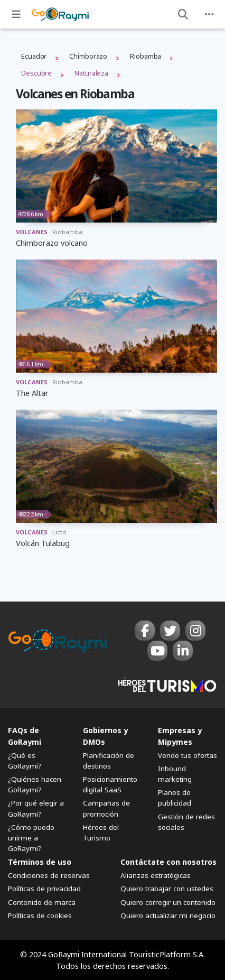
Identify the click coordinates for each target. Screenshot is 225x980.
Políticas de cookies (40, 916)
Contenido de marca (42, 902)
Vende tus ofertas (187, 755)
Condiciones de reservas (49, 875)
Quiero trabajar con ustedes (167, 889)
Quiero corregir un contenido (168, 902)
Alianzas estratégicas (156, 875)
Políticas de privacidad (44, 889)
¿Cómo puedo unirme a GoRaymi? (31, 838)
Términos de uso (40, 862)
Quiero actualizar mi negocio (168, 916)
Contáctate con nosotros (168, 862)
